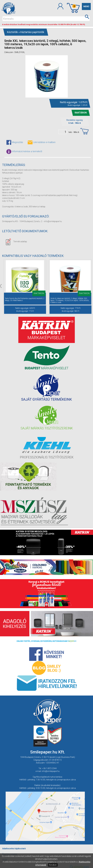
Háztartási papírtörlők (32, 32)
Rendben (53, 865)
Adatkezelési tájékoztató (14, 849)
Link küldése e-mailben (42, 142)
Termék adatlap (16, 242)
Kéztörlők (12, 32)
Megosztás (15, 142)
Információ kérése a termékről (24, 152)
